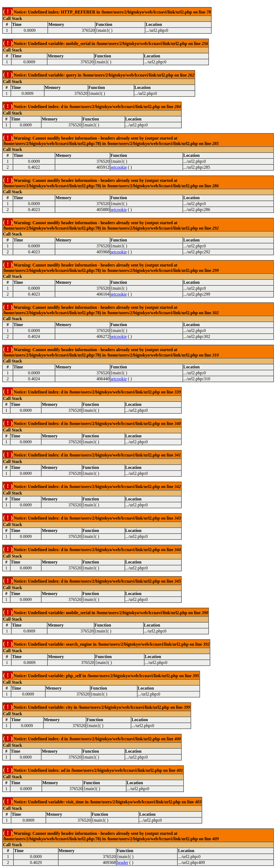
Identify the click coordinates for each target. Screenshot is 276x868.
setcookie (119, 167)
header (123, 862)
